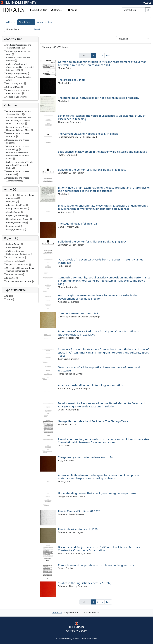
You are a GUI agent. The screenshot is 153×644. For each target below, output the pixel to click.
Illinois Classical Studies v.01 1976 (79, 511)
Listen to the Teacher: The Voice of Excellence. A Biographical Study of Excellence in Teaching (102, 117)
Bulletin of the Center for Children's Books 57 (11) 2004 (92, 242)
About (72, 10)
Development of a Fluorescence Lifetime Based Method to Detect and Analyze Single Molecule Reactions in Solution (102, 405)
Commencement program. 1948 (78, 313)
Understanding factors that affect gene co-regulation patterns (97, 493)
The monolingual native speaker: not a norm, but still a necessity (99, 98)
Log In (147, 3)
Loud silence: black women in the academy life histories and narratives (102, 152)
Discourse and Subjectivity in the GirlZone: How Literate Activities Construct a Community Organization (99, 549)
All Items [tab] (11, 22)
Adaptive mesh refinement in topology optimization (91, 385)
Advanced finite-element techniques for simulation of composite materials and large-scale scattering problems (99, 477)
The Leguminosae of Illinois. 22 (78, 224)
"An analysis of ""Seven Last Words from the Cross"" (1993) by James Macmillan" (101, 261)
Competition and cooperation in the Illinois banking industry (96, 565)
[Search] (134, 10)
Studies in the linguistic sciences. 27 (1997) (85, 583)
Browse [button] (57, 10)
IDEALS (13, 10)
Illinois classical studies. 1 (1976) (78, 529)
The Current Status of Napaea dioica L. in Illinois (88, 134)
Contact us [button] (57, 612)
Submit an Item (38, 10)
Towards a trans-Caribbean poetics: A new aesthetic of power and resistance (99, 369)
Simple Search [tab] (26, 22)
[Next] (102, 56)
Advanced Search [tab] (46, 22)
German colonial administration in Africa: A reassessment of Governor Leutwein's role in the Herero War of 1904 (102, 63)
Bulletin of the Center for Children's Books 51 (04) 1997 (92, 170)
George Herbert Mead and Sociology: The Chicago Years (93, 421)
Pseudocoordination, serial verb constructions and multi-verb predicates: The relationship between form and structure (104, 441)
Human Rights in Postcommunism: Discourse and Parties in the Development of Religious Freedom (98, 297)
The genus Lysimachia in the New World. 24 (85, 457)
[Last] (108, 56)
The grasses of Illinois (72, 80)
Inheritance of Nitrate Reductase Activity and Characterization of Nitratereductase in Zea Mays (99, 333)
